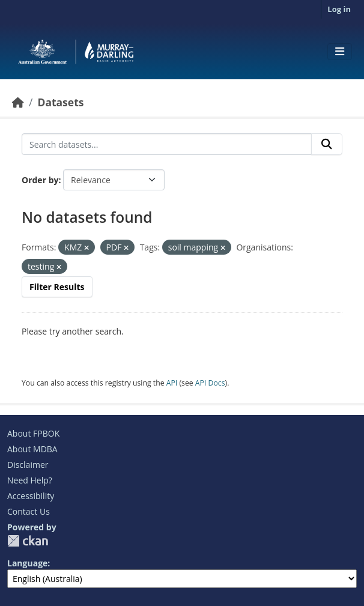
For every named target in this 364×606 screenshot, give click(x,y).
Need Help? (30, 480)
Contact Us (29, 511)
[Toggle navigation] (340, 52)
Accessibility (31, 496)
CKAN (28, 541)
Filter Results (57, 287)
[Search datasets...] (167, 144)
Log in (339, 9)
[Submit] (327, 144)
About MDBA (32, 449)
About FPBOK (33, 433)
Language (27, 563)
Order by (40, 180)
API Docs (210, 383)
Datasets (60, 102)
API (172, 383)
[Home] (18, 102)
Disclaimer (28, 465)
